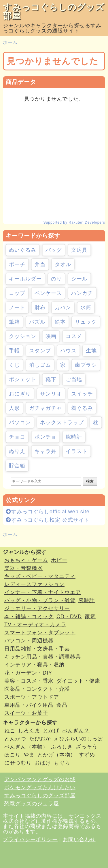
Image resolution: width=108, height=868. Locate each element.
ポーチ (17, 264)
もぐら (62, 763)
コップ (17, 293)
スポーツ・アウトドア (32, 697)
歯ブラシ (86, 365)
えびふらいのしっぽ (78, 739)
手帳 (14, 351)
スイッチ (82, 394)
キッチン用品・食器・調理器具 (43, 657)
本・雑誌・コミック (29, 617)
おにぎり (20, 394)
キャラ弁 (46, 451)
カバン (63, 308)
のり (56, 279)
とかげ (51, 731)
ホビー (59, 560)
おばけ (43, 763)
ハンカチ (82, 293)
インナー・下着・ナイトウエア (43, 592)
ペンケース (48, 293)
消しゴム (40, 365)
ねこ (10, 731)
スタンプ (40, 351)
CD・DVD (69, 617)
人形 (14, 408)
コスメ (74, 336)
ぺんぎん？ (76, 731)
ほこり (13, 755)
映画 (51, 336)
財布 (40, 308)
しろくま (29, 731)
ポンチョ (46, 437)
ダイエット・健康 (78, 681)
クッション (23, 336)
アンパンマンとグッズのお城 (40, 779)
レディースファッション (34, 584)
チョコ (17, 437)
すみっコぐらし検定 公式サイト (48, 520)
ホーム (10, 42)
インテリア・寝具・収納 (34, 665)
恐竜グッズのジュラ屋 (32, 804)
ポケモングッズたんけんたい (40, 788)
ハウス (68, 351)
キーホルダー (25, 279)
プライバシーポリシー (30, 840)
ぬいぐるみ (23, 250)
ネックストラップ (62, 423)
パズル (37, 322)
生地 (91, 351)
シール (79, 279)
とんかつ (15, 739)
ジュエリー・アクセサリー (37, 608)
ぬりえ (17, 451)
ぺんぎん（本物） (26, 747)
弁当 (40, 264)
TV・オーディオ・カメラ (35, 625)
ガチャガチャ (46, 408)
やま (29, 755)
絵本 (60, 322)
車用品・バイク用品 (29, 705)
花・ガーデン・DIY (28, 673)
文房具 (79, 250)
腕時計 (74, 437)
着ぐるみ (82, 408)
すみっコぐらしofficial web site (48, 512)
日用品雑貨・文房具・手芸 (37, 649)
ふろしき (62, 747)
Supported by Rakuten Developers (74, 222)
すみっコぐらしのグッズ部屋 (54, 11)
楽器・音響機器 (23, 568)
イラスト (77, 451)
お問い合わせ (79, 840)
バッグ (54, 250)
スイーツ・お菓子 (26, 713)
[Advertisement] (54, 161)
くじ (14, 365)
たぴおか (40, 739)
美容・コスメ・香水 (29, 681)
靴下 (51, 379)
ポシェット (23, 379)
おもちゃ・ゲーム (26, 560)
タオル (63, 264)
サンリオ (51, 394)
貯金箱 (17, 466)
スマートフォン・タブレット (40, 633)
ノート (17, 308)
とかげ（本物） (57, 755)
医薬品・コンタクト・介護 (37, 689)
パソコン (20, 423)
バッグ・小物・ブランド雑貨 (40, 600)
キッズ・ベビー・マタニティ (40, 576)
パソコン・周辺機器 (29, 641)
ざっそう (87, 747)
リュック (86, 322)
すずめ (87, 755)
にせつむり (18, 763)
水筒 (86, 308)
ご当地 (74, 379)
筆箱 (14, 322)
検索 (90, 481)
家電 (90, 617)
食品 (62, 705)
